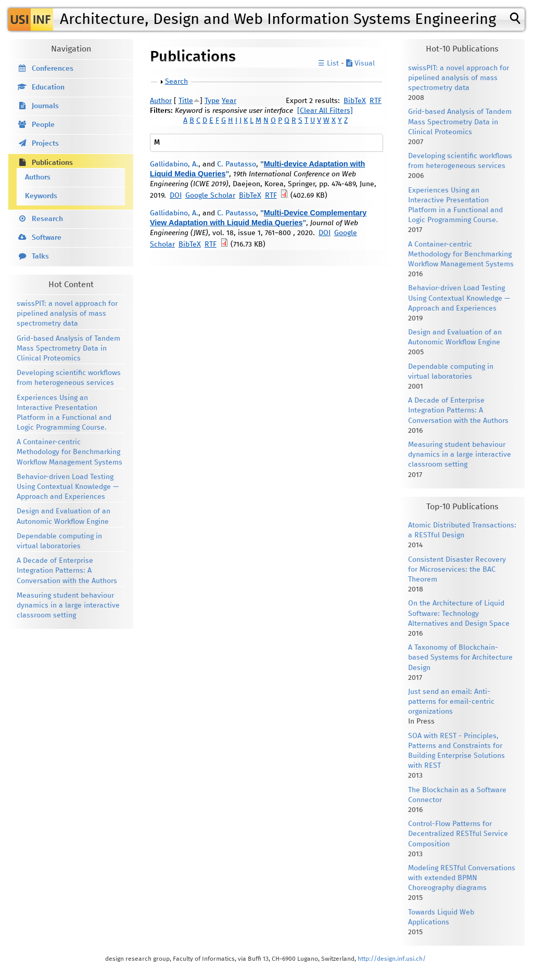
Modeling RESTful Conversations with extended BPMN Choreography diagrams (462, 878)
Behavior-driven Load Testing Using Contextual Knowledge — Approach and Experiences (68, 487)
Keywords (41, 196)
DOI (176, 196)
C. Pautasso (237, 164)
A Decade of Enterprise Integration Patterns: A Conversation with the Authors (67, 571)
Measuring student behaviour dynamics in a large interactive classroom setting (68, 605)
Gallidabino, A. (174, 164)
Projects (45, 144)
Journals (45, 106)
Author (161, 101)
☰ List (328, 63)
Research (47, 219)
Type (212, 101)
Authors (38, 177)
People (43, 125)
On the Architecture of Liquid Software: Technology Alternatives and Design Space (459, 613)
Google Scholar (210, 196)
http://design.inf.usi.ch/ (392, 959)
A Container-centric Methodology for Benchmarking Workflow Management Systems (69, 452)
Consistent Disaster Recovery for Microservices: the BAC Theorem (457, 570)
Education (48, 87)
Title (186, 101)
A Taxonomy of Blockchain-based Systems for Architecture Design (460, 657)
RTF (376, 101)
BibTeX (355, 101)
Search (176, 82)
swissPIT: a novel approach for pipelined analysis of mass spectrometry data (67, 314)
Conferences (53, 69)
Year (229, 101)
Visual (360, 63)
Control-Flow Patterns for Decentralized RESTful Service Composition (458, 834)
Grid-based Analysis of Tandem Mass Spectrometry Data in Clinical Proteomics (68, 349)
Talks (40, 256)
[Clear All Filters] (325, 111)
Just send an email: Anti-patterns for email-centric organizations (451, 702)
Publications (52, 163)
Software (47, 238)
